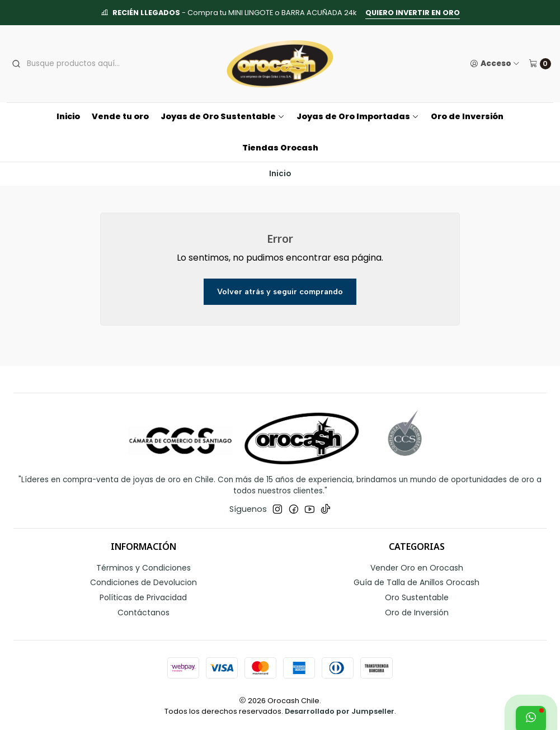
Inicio (68, 116)
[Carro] (540, 64)
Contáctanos (143, 613)
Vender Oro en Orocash (417, 568)
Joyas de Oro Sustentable (223, 116)
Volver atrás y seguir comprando (280, 291)
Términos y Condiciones (143, 568)
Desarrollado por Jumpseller (340, 711)
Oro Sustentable (417, 597)
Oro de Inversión (467, 116)
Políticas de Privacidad (143, 597)
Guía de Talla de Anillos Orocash (417, 582)
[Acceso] (495, 64)
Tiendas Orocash (280, 148)
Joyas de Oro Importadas (358, 116)
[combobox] (93, 64)
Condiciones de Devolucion (143, 582)
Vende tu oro (120, 116)
